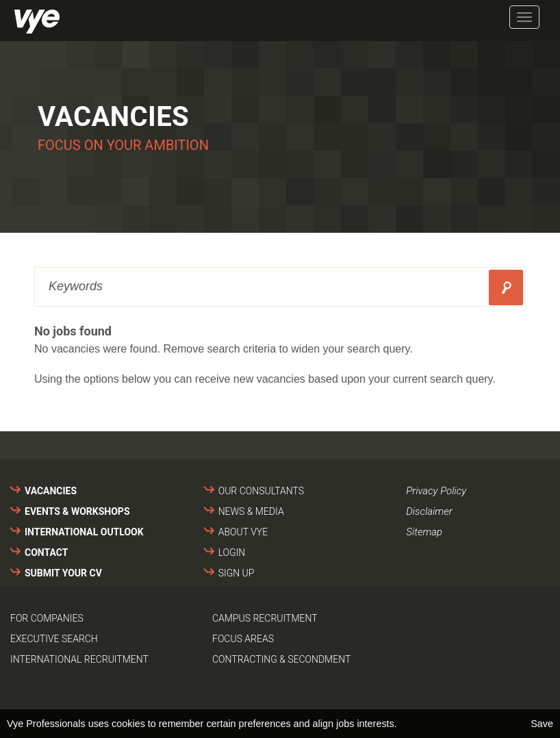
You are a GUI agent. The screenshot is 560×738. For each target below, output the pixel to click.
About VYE (243, 532)
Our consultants (261, 491)
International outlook (84, 532)
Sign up (237, 573)
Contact (46, 552)
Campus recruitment (265, 618)
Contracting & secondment (281, 659)
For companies (47, 618)
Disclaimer (429, 511)
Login (232, 552)
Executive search (54, 639)
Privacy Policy (436, 491)
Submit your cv (63, 573)
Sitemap (424, 532)
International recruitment (79, 659)
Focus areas (243, 639)
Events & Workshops (77, 511)
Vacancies (51, 491)
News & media (251, 511)
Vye (37, 22)
